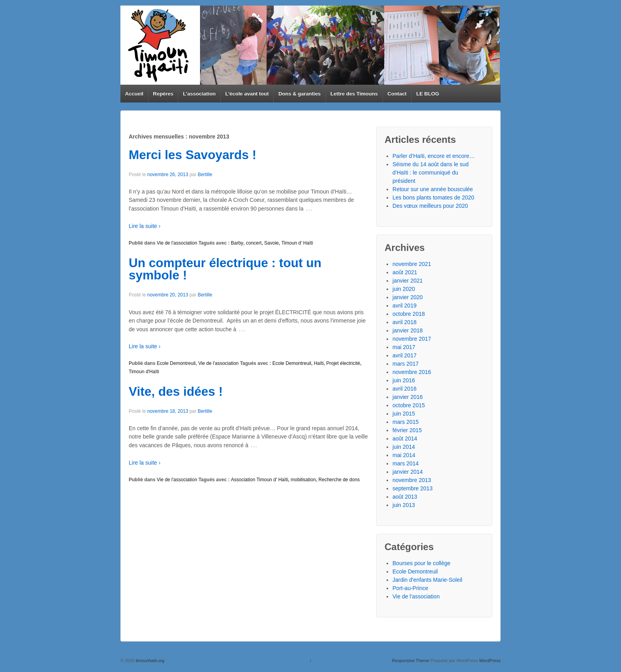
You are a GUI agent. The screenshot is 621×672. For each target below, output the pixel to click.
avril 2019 (405, 306)
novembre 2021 (412, 264)
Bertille (205, 175)
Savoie (271, 243)
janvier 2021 (408, 281)
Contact (397, 94)
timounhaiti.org (150, 661)
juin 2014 (404, 447)
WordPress (490, 661)
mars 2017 (406, 364)
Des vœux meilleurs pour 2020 (430, 206)
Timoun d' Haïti (297, 243)
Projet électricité (343, 363)
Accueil (134, 94)
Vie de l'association (177, 243)
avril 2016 (405, 389)
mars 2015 (406, 422)
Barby (237, 243)
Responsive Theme (411, 661)
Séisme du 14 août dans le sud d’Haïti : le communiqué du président (431, 173)
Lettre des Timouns (354, 94)
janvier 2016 (408, 397)
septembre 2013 (412, 488)
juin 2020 (404, 289)
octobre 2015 (409, 405)
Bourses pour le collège (421, 563)
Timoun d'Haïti (144, 372)
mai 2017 (404, 347)
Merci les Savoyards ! (192, 155)
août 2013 (405, 497)
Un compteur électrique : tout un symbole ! (225, 269)
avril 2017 (405, 355)
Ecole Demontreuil (176, 363)
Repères (163, 94)
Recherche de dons (339, 480)
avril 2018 (405, 322)
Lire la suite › (145, 226)
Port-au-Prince (410, 588)
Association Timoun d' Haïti (259, 480)
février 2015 (407, 430)
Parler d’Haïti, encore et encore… (434, 156)
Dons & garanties (300, 94)
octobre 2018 (409, 314)
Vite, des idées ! (176, 391)
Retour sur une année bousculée (433, 189)
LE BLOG (428, 94)
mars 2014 (406, 463)
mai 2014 (404, 455)
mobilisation (303, 480)
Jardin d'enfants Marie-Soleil (427, 580)
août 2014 (405, 439)
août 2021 (405, 272)
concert (254, 243)
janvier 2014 (408, 472)
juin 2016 (404, 380)
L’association (199, 94)
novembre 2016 (412, 372)
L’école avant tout (247, 94)
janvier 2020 (408, 297)
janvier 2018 (408, 330)
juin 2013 (404, 505)
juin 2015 (404, 414)
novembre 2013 (412, 480)
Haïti (319, 363)
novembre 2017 (412, 339)
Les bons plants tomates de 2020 (433, 197)
